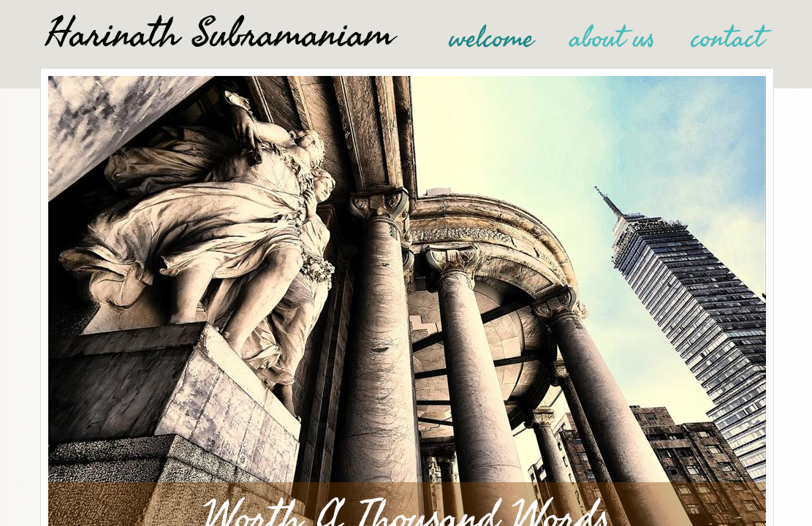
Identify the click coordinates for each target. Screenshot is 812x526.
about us (612, 38)
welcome (492, 38)
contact (728, 38)
